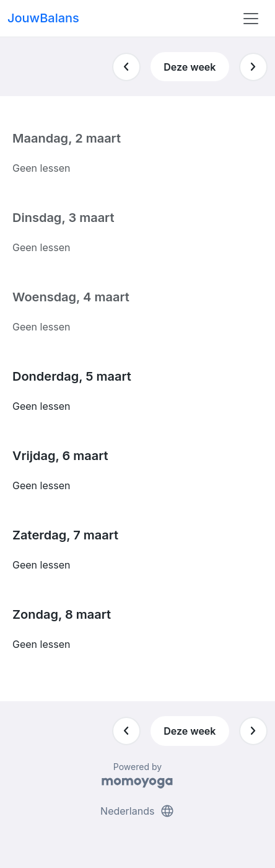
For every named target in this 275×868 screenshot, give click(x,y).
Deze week (190, 67)
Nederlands (137, 811)
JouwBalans (43, 18)
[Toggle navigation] (251, 19)
